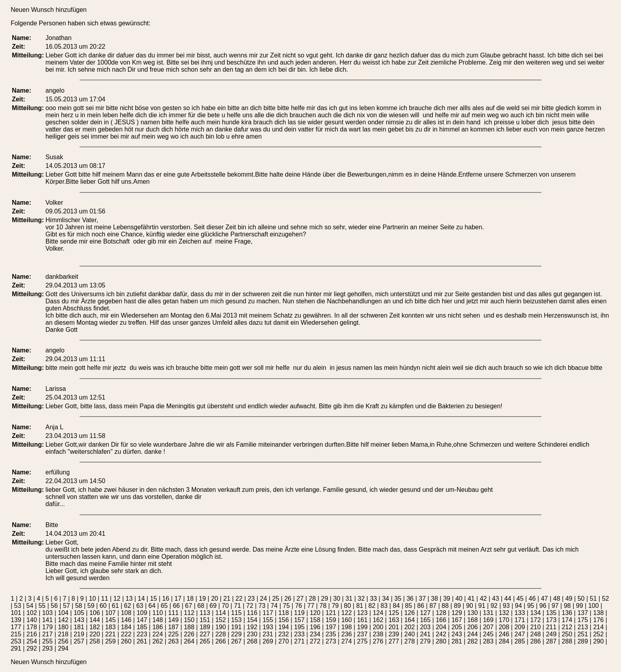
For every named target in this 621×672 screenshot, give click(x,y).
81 (360, 606)
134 (536, 613)
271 (299, 641)
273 (331, 641)
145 (110, 620)
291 (16, 648)
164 (410, 620)
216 (32, 634)
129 (457, 613)
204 (441, 627)
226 (189, 634)
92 (494, 606)
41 (471, 599)
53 (18, 606)
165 (425, 620)
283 (488, 641)
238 (378, 634)
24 (263, 599)
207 (488, 627)
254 (32, 641)
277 (394, 641)
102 (32, 613)
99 (579, 606)
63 (140, 606)
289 (583, 641)
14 (141, 599)
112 (189, 613)
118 (284, 613)
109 (142, 613)
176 (599, 620)
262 (158, 641)
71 (238, 606)
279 (425, 641)
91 (482, 606)
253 (16, 641)
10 (92, 599)
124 (378, 613)
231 (268, 634)
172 (536, 620)
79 (335, 606)
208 (504, 627)
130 (473, 613)
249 (551, 634)
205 (457, 627)
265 (205, 641)
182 (95, 627)
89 (457, 606)
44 (508, 599)
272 (315, 641)
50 (581, 599)
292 (32, 648)
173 (551, 620)
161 (362, 620)
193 (268, 627)
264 (189, 641)
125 (394, 613)
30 (337, 599)
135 (551, 613)
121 (331, 613)
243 (457, 634)
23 (251, 599)
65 (164, 606)
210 (536, 627)
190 (221, 627)
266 (221, 641)
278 (410, 641)
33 (373, 599)
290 (599, 641)
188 (189, 627)
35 (398, 599)
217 (47, 634)
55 (42, 606)
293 (47, 648)
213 (583, 627)
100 (593, 606)
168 (473, 620)
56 (54, 606)
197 (331, 627)
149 (173, 620)
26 (288, 599)
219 (79, 634)
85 (409, 606)
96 (543, 606)
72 (250, 606)
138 (599, 613)
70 (225, 606)
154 (252, 620)
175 (583, 620)
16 (166, 599)
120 (315, 613)
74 (274, 606)
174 (567, 620)
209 (520, 627)
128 (441, 613)
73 (262, 606)
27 (300, 599)
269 (268, 641)
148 (158, 620)
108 (126, 613)
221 (110, 634)
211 (551, 627)
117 (268, 613)
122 (347, 613)
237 (362, 634)
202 (410, 627)
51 (593, 599)
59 (91, 606)
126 (410, 613)
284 (504, 641)
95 (531, 606)
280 (441, 641)
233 (299, 634)
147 (142, 620)
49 (569, 599)
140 (32, 620)
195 (299, 627)
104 (63, 613)
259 (110, 641)
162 (378, 620)
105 (79, 613)
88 (445, 606)
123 (362, 613)
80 (347, 606)
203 (425, 627)
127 (425, 613)
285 (520, 641)
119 (299, 613)
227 (205, 634)
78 (323, 606)
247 (520, 634)
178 (32, 627)
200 (378, 627)
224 (158, 634)
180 (63, 627)
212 (567, 627)
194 (284, 627)
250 (567, 634)
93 (506, 606)
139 (16, 620)
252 (599, 634)
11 (105, 599)
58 (79, 606)
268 (252, 641)
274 (347, 641)
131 (488, 613)
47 (545, 599)
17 (178, 599)
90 (470, 606)
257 (79, 641)
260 (126, 641)
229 (236, 634)
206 (473, 627)
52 (606, 599)
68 (201, 606)
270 (284, 641)
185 (142, 627)
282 (473, 641)
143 (79, 620)
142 (63, 620)
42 (483, 599)
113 (205, 613)
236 (347, 634)
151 (205, 620)
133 (520, 613)
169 (488, 620)
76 (299, 606)
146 (126, 620)
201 (394, 627)
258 (95, 641)
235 (331, 634)
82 (372, 606)
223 (142, 634)
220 (95, 634)
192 (252, 627)
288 (567, 641)
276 (378, 641)
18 (190, 599)
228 (221, 634)
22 (239, 599)
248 (536, 634)
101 (16, 613)
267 (236, 641)
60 (103, 606)
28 (312, 599)
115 (236, 613)
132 (504, 613)
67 (189, 606)
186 (158, 627)
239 (394, 634)
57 (67, 606)
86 (421, 606)
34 (386, 599)
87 (433, 606)
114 (221, 613)
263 (173, 641)
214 (599, 627)
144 (95, 620)
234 (315, 634)
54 (30, 606)
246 (504, 634)
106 (95, 613)
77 (311, 606)
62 (128, 606)
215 (16, 634)
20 (215, 599)
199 (362, 627)
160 (347, 620)
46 (532, 599)
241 (425, 634)
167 (457, 620)
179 (47, 627)
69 (213, 606)
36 (410, 599)
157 (299, 620)
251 (583, 634)
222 (126, 634)
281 (457, 641)
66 (176, 606)
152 (221, 620)
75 (286, 606)
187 (173, 627)
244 (473, 634)
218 (63, 634)
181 (79, 627)
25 (276, 599)
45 (520, 599)
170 (504, 620)
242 (441, 634)
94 (518, 606)
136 (567, 613)
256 (63, 641)
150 (189, 620)
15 (154, 599)
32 (361, 599)
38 (434, 599)
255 (47, 641)
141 (47, 620)
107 (110, 613)
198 (347, 627)
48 (557, 599)
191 (236, 627)
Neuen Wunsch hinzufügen (49, 10)
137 (583, 613)
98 (567, 606)
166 (441, 620)
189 (205, 627)
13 (129, 599)
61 (115, 606)
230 (252, 634)
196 (315, 627)
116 (252, 613)
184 (126, 627)
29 (325, 599)
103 (47, 613)
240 (410, 634)
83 (384, 606)
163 (394, 620)
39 (447, 599)
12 (117, 599)
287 (551, 641)
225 (173, 634)
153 (236, 620)
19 (202, 599)
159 (331, 620)
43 (495, 599)
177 (16, 627)
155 (268, 620)
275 (362, 641)
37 (422, 599)
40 (459, 599)
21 (227, 599)
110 (158, 613)
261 (142, 641)
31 (349, 599)
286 (536, 641)
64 (152, 606)
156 (284, 620)
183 (110, 627)
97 (555, 606)
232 (284, 634)
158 (315, 620)
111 (173, 613)
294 (63, 648)
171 (520, 620)
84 (396, 606)
